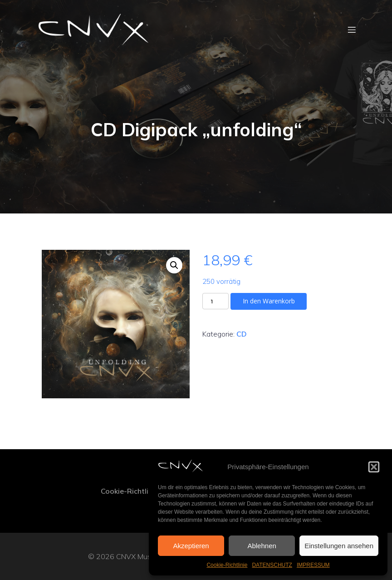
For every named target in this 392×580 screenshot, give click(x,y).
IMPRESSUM (313, 565)
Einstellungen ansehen (339, 546)
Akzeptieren (191, 546)
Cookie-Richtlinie (227, 565)
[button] (374, 467)
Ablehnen (262, 546)
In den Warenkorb (269, 301)
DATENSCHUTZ (272, 565)
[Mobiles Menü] (352, 30)
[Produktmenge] (216, 301)
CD (242, 334)
